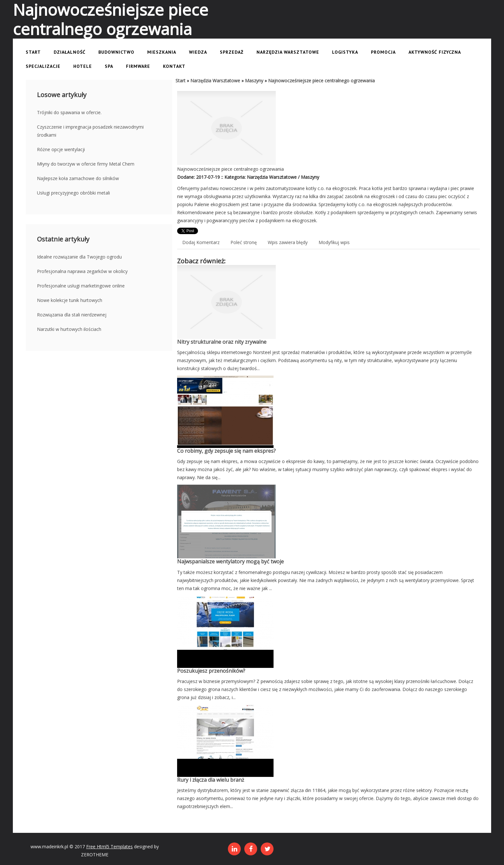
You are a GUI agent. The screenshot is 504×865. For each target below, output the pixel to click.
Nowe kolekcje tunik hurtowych (70, 300)
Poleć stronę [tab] (244, 242)
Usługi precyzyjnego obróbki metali (73, 193)
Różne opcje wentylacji (61, 149)
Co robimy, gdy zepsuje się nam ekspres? (226, 451)
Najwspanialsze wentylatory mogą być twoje (230, 561)
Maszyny (254, 81)
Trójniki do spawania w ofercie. (69, 112)
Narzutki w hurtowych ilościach (69, 329)
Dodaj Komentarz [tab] (201, 242)
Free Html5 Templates (109, 847)
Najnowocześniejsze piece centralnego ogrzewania (321, 81)
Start (180, 81)
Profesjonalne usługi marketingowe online (81, 286)
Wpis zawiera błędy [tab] (288, 242)
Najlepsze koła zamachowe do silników (78, 178)
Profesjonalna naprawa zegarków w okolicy (82, 271)
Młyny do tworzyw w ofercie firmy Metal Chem (86, 164)
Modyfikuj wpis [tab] (334, 242)
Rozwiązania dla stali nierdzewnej (72, 315)
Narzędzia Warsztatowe (215, 81)
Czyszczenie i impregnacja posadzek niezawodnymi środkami (90, 131)
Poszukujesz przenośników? (211, 671)
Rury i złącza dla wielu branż (211, 780)
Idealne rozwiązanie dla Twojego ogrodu (79, 257)
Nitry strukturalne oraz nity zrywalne (222, 342)
